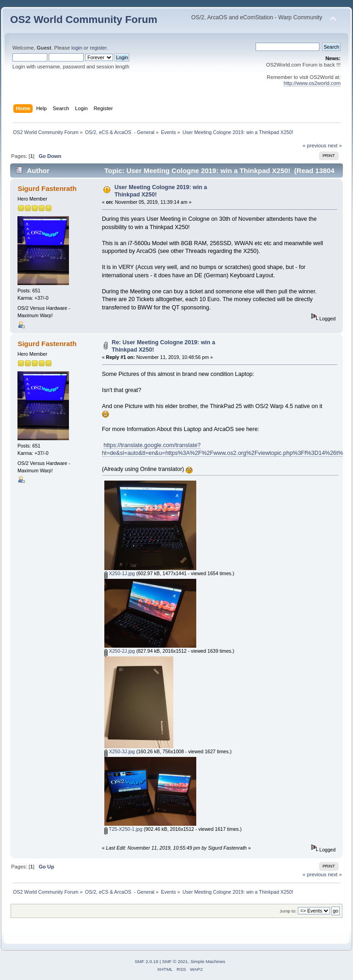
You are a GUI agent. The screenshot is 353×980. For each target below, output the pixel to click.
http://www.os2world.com (312, 83)
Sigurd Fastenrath (47, 188)
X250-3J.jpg (120, 751)
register (98, 48)
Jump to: (288, 911)
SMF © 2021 (175, 961)
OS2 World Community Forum (84, 20)
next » (335, 146)
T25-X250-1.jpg (123, 829)
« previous (314, 146)
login (77, 48)
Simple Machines (208, 961)
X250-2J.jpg (120, 651)
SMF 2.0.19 (147, 961)
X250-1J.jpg (120, 573)
